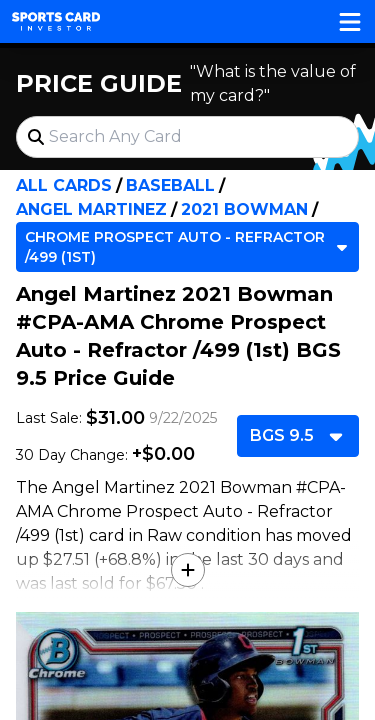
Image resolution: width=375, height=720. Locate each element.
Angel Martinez (91, 209)
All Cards (64, 185)
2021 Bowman (244, 209)
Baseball (170, 185)
